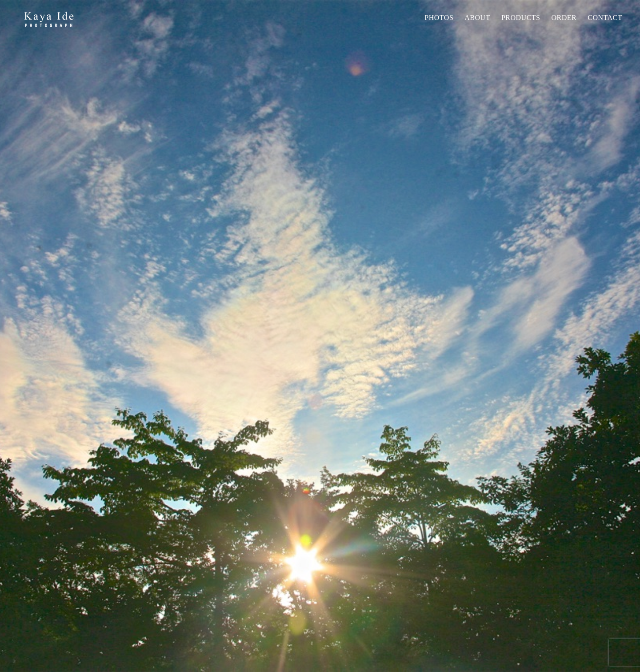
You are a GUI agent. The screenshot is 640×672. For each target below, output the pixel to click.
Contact (605, 18)
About (477, 18)
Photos (439, 18)
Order (564, 18)
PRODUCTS (521, 18)
